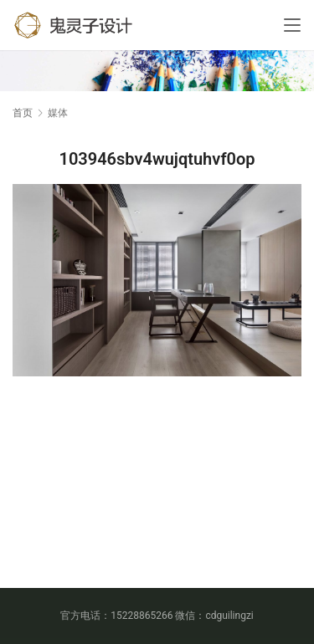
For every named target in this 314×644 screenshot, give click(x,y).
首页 (23, 113)
